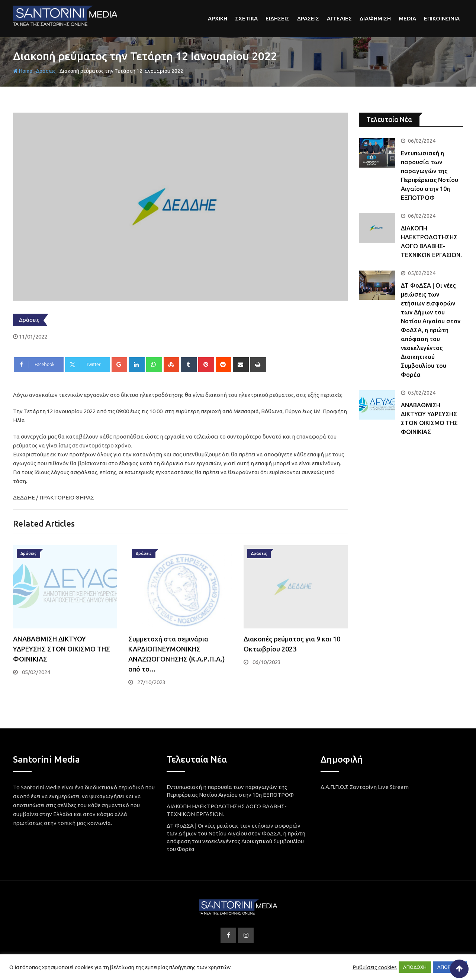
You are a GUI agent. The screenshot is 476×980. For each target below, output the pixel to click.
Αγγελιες (339, 18)
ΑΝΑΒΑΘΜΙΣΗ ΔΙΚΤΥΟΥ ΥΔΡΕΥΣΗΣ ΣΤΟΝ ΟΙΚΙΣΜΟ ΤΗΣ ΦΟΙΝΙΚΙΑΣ (62, 649)
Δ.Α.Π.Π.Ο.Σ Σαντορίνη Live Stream (365, 787)
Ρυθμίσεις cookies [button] (375, 967)
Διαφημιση (375, 18)
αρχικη (218, 18)
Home (23, 71)
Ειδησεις (277, 18)
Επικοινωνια (442, 18)
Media (407, 18)
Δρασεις (308, 18)
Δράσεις (46, 71)
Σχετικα (246, 18)
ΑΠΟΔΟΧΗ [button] (415, 967)
